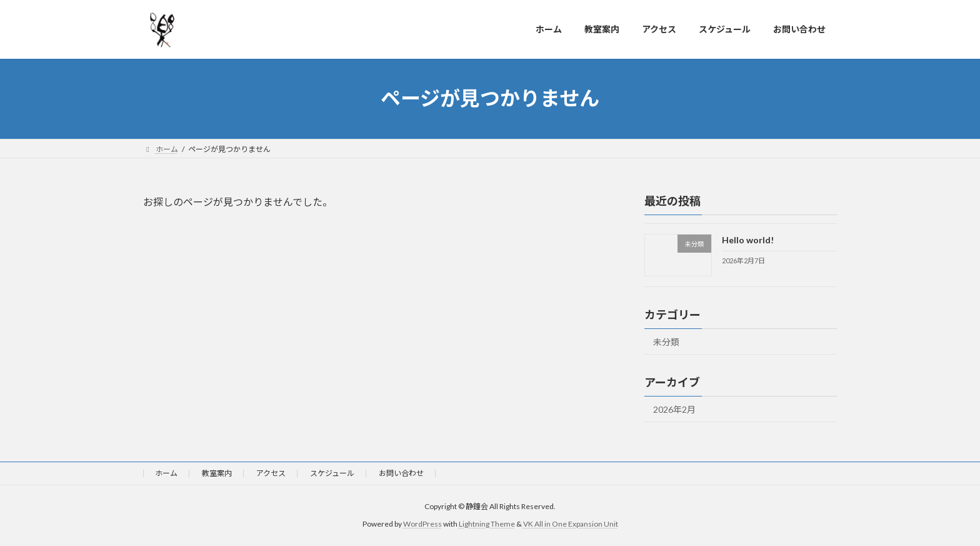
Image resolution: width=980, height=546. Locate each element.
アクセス (271, 473)
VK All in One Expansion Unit (571, 524)
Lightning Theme (487, 524)
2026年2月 (674, 409)
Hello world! (748, 240)
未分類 (666, 342)
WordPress (422, 524)
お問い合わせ (401, 473)
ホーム (166, 473)
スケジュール (332, 473)
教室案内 (217, 473)
